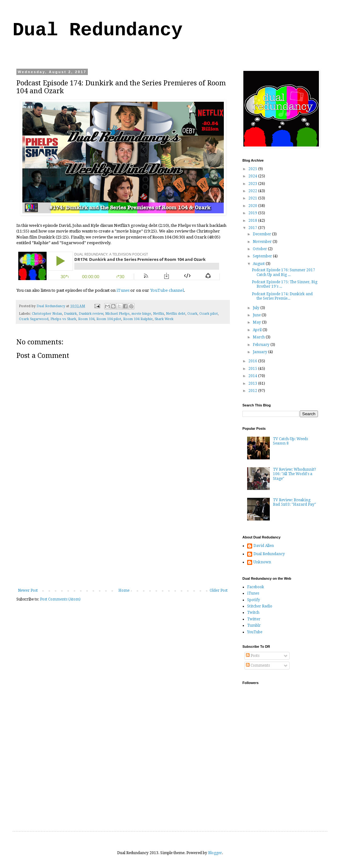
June (257, 315)
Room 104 (86, 319)
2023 (253, 184)
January (261, 352)
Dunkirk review (91, 314)
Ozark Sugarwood (34, 319)
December (262, 234)
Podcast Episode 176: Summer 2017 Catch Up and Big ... (283, 272)
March (259, 337)
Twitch (253, 612)
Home (124, 590)
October (260, 249)
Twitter (254, 619)
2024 (253, 176)
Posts (253, 656)
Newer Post (28, 590)
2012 (253, 391)
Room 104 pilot (109, 319)
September (263, 256)
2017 (253, 228)
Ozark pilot (209, 314)
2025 (253, 169)
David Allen (264, 546)
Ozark (192, 314)
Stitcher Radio (260, 606)
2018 (253, 221)
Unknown (262, 562)
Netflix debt (176, 314)
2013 (253, 383)
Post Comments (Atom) (60, 599)
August (259, 264)
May (257, 322)
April (258, 330)
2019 (253, 213)
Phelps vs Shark (63, 319)
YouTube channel (167, 290)
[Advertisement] (123, 541)
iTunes (123, 290)
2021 (253, 198)
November (263, 242)
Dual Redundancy (98, 30)
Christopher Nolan (47, 314)
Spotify (254, 600)
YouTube (255, 632)
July (257, 308)
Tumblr (254, 625)
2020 (253, 206)
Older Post (219, 590)
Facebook (256, 587)
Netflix (159, 314)
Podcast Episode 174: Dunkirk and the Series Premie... (282, 296)
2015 (253, 369)
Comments (258, 665)
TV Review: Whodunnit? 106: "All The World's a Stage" (295, 474)
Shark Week (164, 319)
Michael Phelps (117, 314)
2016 (253, 361)
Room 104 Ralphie (138, 319)
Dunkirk (70, 314)
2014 (253, 376)
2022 (253, 191)
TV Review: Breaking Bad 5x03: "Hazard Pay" (295, 502)
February (262, 345)
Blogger (215, 853)
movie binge (141, 314)
